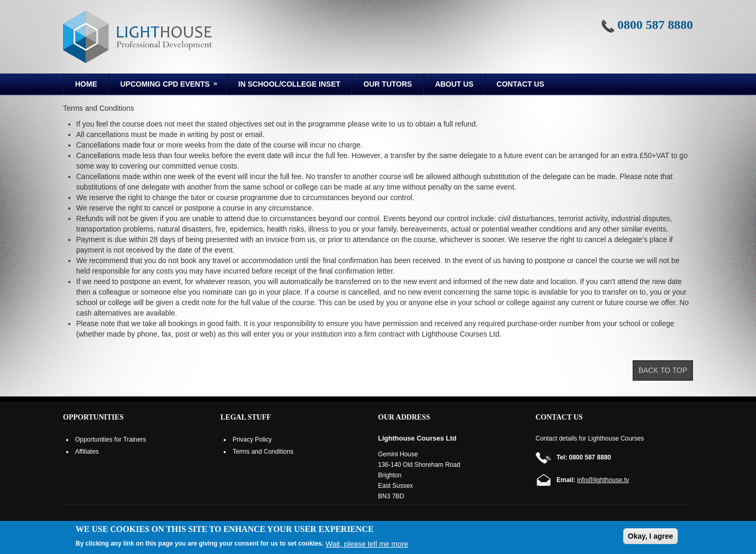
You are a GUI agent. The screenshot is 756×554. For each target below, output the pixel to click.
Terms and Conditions (263, 452)
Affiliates (87, 452)
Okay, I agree (650, 536)
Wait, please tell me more (367, 544)
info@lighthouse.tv (603, 480)
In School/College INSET (289, 84)
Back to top (663, 370)
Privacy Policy (252, 440)
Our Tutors (387, 84)
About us (454, 84)
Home (86, 84)
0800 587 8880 (655, 25)
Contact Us (521, 84)
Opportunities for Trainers (111, 440)
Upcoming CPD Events (164, 86)
